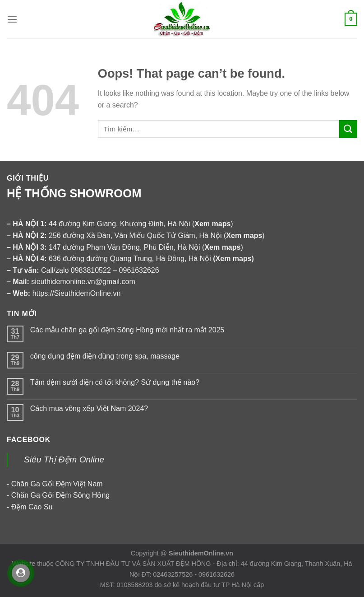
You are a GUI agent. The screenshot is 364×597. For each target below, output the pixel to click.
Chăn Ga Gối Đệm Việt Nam (57, 484)
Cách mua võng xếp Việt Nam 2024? (89, 408)
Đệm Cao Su (32, 507)
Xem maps (234, 259)
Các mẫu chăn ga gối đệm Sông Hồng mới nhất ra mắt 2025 (127, 330)
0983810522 (91, 270)
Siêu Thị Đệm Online (64, 459)
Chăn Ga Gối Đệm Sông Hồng (60, 495)
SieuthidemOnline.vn (201, 553)
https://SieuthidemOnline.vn (77, 293)
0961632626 (139, 270)
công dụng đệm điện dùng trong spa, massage (105, 356)
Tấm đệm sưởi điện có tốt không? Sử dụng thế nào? (115, 382)
